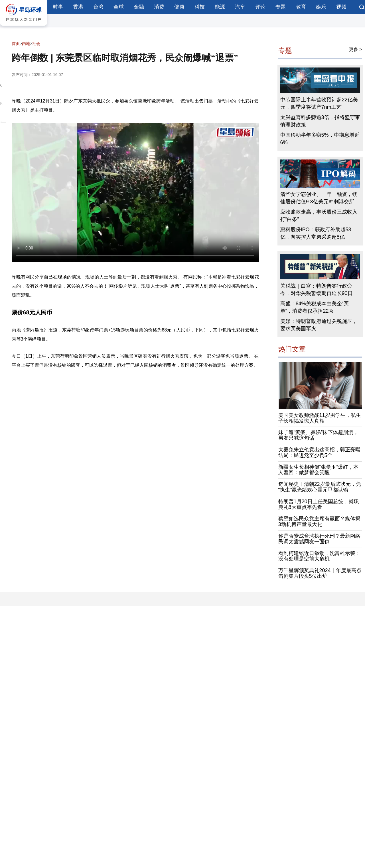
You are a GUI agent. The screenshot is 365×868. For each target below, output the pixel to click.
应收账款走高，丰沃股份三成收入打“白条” (319, 216)
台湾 (98, 7)
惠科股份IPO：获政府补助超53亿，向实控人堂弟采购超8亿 (316, 233)
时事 (58, 7)
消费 (159, 7)
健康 (179, 7)
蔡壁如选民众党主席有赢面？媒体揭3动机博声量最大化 (319, 521)
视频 (341, 7)
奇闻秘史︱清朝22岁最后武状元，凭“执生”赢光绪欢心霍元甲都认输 (320, 487)
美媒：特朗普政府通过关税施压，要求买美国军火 (319, 325)
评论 (260, 7)
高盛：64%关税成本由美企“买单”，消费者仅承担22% (315, 307)
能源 (220, 7)
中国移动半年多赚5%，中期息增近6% (320, 139)
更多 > (356, 49)
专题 (281, 7)
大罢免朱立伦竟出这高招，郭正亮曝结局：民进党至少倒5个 (319, 453)
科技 (200, 7)
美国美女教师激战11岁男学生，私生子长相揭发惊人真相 (320, 418)
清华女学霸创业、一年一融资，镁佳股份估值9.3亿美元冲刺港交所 (319, 198)
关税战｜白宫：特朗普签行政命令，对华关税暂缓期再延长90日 (317, 290)
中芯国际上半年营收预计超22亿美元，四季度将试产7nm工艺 (319, 103)
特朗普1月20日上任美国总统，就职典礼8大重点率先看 (319, 504)
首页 (16, 44)
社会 (36, 44)
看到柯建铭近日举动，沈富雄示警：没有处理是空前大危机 (319, 556)
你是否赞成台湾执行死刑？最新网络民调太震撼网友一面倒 (319, 539)
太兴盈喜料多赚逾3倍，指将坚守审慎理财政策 (320, 121)
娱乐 (321, 7)
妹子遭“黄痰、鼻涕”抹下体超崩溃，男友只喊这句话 (319, 435)
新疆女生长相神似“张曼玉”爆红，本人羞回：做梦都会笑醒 (319, 470)
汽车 (240, 7)
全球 (119, 7)
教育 (301, 7)
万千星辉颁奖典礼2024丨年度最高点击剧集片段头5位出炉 (320, 573)
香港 (78, 7)
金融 (139, 7)
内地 (26, 44)
